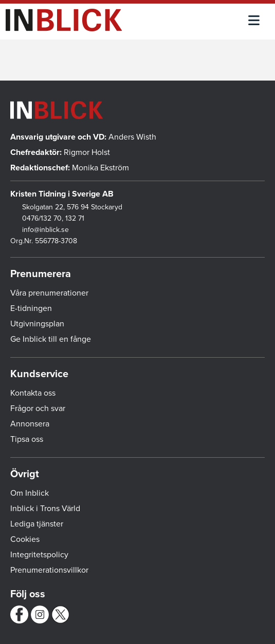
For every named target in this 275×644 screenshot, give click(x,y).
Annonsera (30, 424)
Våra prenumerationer (49, 293)
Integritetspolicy (39, 555)
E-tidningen (31, 308)
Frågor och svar (38, 408)
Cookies (25, 539)
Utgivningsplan (37, 324)
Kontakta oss (33, 393)
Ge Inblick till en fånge (51, 339)
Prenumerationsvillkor (49, 570)
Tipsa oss (27, 439)
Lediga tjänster (37, 524)
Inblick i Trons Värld (45, 509)
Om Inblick (30, 493)
